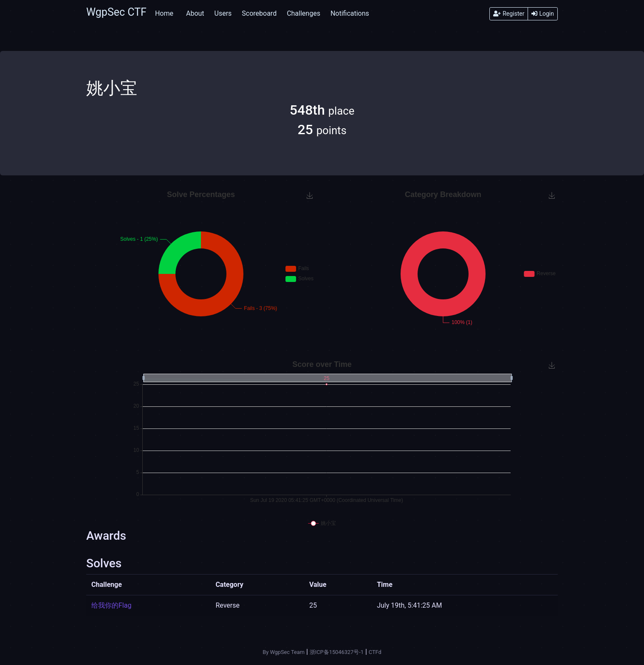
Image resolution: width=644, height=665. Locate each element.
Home (164, 13)
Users (223, 13)
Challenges (304, 13)
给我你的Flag (111, 605)
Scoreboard (259, 13)
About (195, 13)
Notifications (350, 13)
